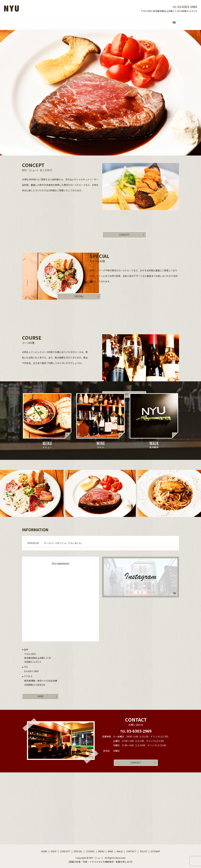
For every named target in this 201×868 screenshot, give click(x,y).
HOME (47, 22)
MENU (109, 22)
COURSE (98, 22)
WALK (130, 22)
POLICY (144, 850)
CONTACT (142, 22)
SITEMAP (155, 850)
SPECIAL (84, 22)
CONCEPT (70, 22)
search (154, 22)
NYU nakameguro (60, 560)
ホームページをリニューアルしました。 (64, 540)
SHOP (58, 22)
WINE (120, 22)
